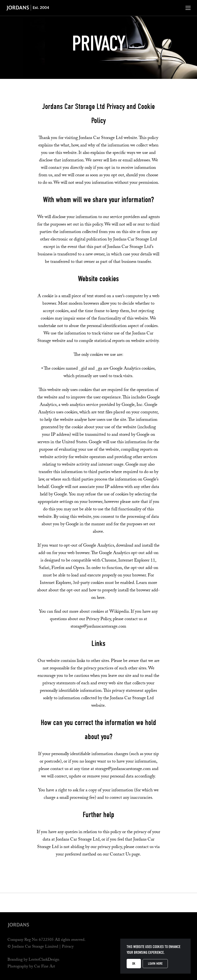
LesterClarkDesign (44, 960)
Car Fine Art (45, 967)
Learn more (155, 964)
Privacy (68, 947)
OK (134, 964)
